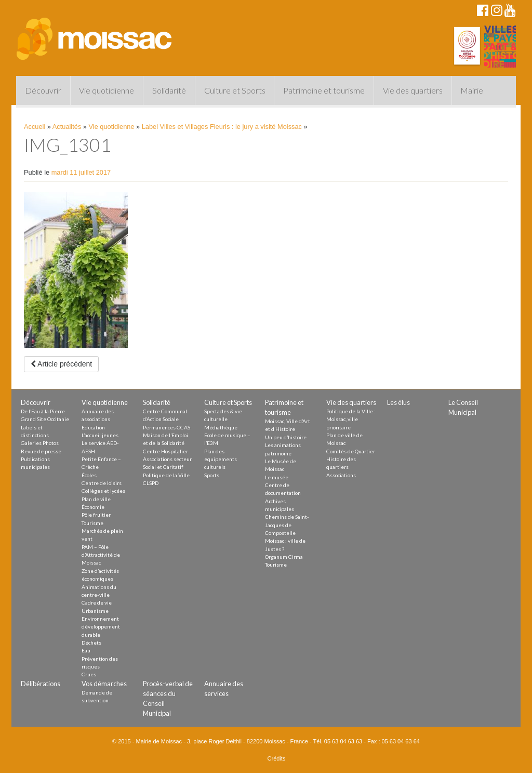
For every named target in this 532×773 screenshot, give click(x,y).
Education (93, 427)
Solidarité (169, 90)
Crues (89, 674)
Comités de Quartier (351, 451)
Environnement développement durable (101, 627)
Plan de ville (96, 499)
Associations (341, 475)
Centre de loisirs (102, 483)
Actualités (67, 127)
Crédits (277, 758)
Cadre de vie (97, 602)
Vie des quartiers (413, 90)
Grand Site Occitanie (45, 419)
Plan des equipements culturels (221, 459)
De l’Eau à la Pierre (43, 411)
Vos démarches (104, 684)
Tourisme (92, 523)
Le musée (277, 477)
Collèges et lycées (103, 491)
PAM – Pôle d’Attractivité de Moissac (101, 555)
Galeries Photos (40, 443)
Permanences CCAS (167, 427)
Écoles (89, 475)
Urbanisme (95, 611)
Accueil (35, 127)
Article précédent (61, 364)
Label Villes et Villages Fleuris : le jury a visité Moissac (222, 127)
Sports (212, 475)
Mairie (472, 90)
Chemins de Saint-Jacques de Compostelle (287, 525)
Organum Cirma (284, 557)
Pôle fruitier (96, 515)
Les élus (398, 402)
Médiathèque (221, 427)
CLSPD (151, 483)
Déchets (91, 643)
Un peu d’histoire (286, 437)
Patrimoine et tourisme (324, 90)
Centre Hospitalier (165, 451)
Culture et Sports (235, 90)
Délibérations (41, 684)
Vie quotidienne (107, 90)
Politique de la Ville (166, 475)
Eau (86, 650)
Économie (93, 507)
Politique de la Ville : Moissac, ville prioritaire (351, 419)
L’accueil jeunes (100, 435)
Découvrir (43, 90)
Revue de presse (41, 451)
